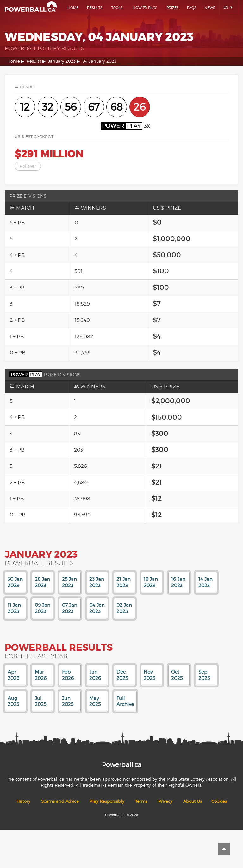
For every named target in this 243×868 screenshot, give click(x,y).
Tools (117, 8)
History (23, 801)
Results (95, 8)
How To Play (145, 8)
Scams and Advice (60, 801)
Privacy (165, 801)
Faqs (192, 8)
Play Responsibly (107, 801)
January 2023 (62, 61)
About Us (193, 801)
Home (73, 8)
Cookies (219, 801)
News (210, 8)
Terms (141, 801)
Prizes (173, 8)
